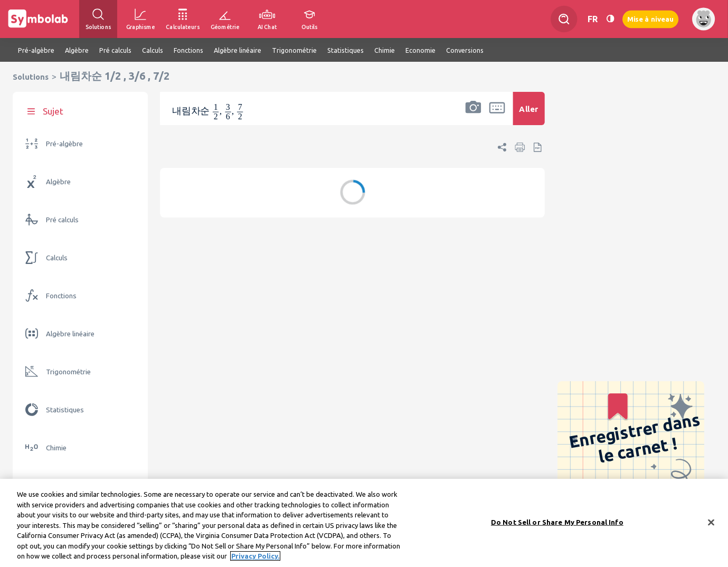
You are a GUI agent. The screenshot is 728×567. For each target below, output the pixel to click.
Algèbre (58, 182)
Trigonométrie (68, 372)
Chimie (56, 448)
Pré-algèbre (64, 144)
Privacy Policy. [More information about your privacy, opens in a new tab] (255, 556)
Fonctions (61, 296)
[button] (473, 115)
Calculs (57, 258)
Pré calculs (62, 220)
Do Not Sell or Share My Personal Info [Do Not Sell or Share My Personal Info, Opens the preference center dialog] (557, 522)
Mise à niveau (650, 19)
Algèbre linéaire (70, 334)
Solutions (31, 77)
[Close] (711, 522)
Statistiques (65, 410)
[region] (364, 523)
